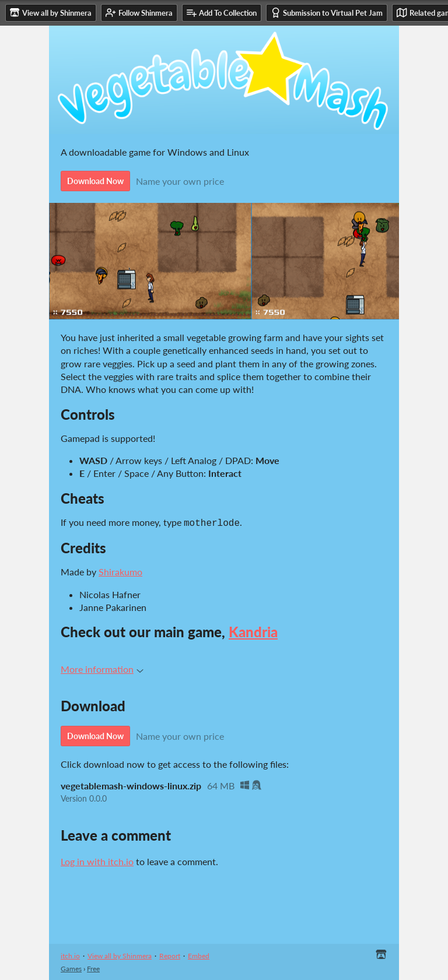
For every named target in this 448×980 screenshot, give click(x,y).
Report (170, 955)
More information (102, 668)
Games (71, 967)
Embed (199, 955)
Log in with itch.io (97, 860)
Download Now (95, 181)
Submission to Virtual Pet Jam (327, 13)
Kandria (253, 630)
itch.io (70, 955)
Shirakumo (120, 570)
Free (93, 967)
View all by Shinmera (120, 955)
